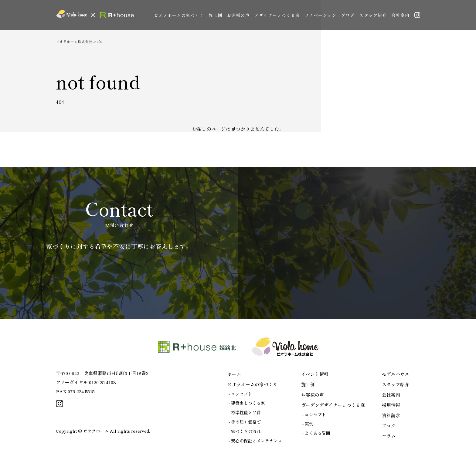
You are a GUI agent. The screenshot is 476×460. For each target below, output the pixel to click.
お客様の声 (238, 15)
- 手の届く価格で (245, 422)
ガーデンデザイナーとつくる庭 (333, 405)
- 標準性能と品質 (245, 412)
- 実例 (308, 424)
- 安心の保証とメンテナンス (255, 441)
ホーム (234, 374)
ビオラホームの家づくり (179, 15)
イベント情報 (315, 374)
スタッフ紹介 (373, 15)
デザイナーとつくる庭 (277, 15)
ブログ (348, 15)
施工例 (215, 15)
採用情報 (391, 405)
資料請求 (391, 415)
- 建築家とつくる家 (247, 403)
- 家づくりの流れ (245, 431)
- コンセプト (240, 394)
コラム (389, 436)
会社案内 (400, 15)
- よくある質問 (316, 433)
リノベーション (320, 15)
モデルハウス (396, 374)
